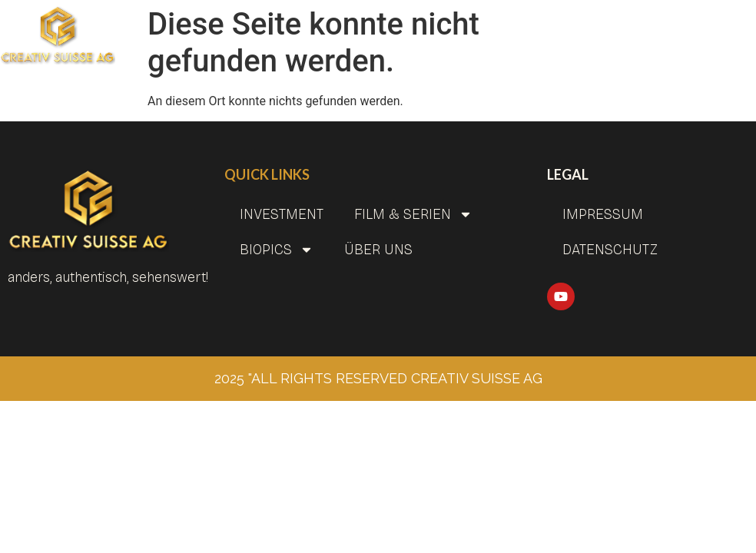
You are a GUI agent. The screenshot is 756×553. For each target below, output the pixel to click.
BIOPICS (277, 250)
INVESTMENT (282, 214)
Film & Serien (413, 214)
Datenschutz (610, 250)
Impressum (603, 214)
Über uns (378, 250)
